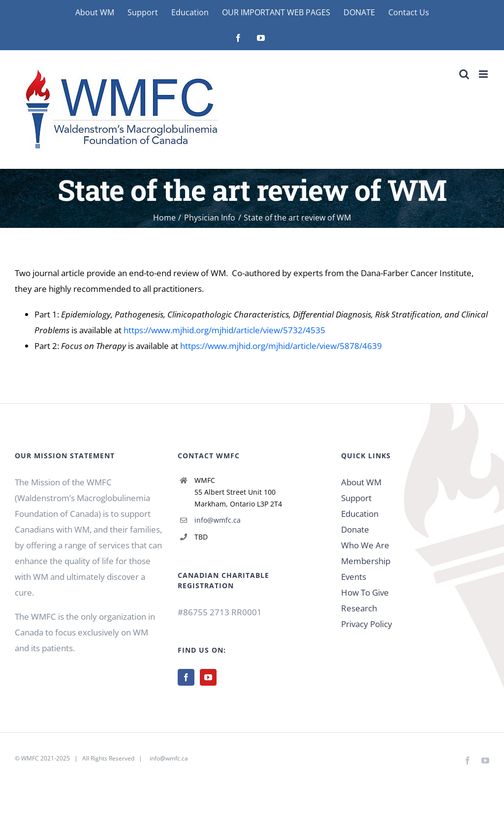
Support (356, 498)
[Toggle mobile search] (464, 74)
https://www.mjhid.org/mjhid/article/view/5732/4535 (224, 330)
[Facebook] (186, 677)
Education (360, 514)
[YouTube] (208, 677)
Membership (366, 561)
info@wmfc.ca (218, 520)
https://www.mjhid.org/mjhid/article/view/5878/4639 (281, 346)
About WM (361, 482)
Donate (355, 529)
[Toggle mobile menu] (484, 74)
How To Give (365, 592)
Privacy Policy (367, 624)
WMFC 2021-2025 (46, 758)
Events (354, 577)
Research (359, 608)
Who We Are (365, 545)
